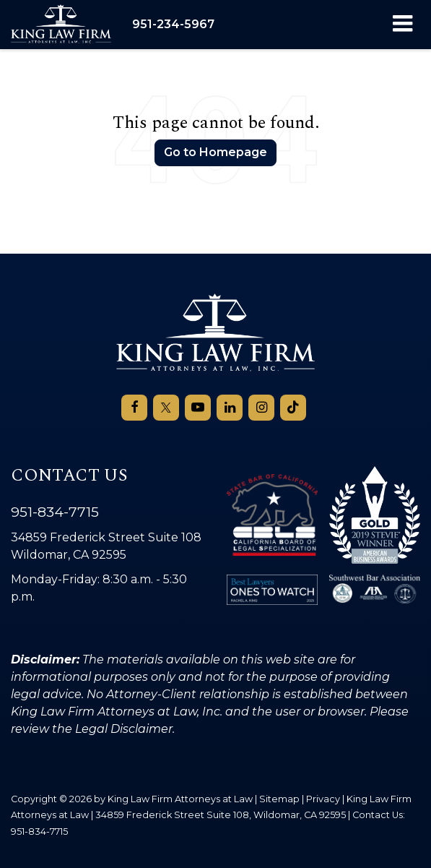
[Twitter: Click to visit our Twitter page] (166, 408)
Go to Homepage (215, 152)
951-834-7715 (55, 512)
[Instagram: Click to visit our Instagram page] (261, 408)
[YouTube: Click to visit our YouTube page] (198, 408)
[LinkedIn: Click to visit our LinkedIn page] (230, 408)
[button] (173, 24)
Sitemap (279, 799)
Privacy (323, 799)
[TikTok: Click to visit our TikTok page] (293, 408)
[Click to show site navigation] (402, 25)
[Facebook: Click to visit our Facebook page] (134, 408)
